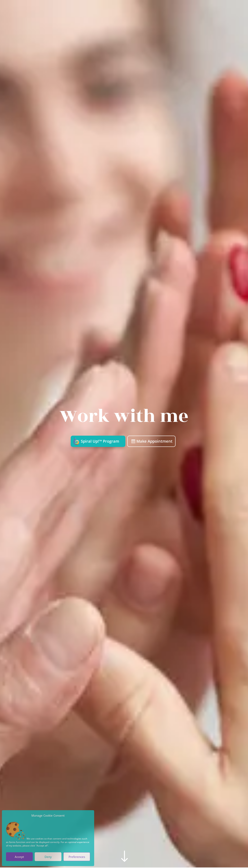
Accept (19, 857)
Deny (48, 857)
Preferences (77, 857)
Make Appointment (154, 441)
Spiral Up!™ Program (100, 441)
